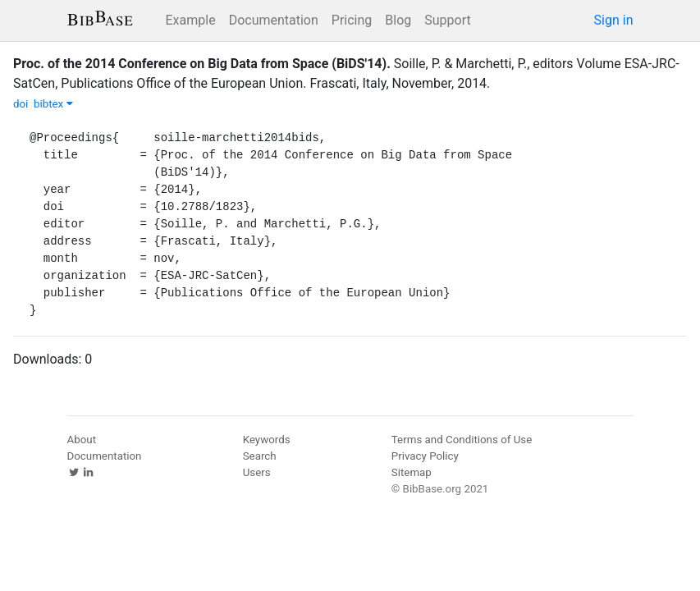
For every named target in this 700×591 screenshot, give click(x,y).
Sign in (614, 20)
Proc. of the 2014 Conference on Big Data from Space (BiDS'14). (202, 64)
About (82, 440)
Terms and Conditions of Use (462, 440)
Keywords (267, 440)
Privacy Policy (425, 456)
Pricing (352, 20)
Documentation (274, 20)
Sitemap (412, 472)
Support (447, 20)
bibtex (53, 104)
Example (191, 20)
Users (257, 472)
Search (260, 456)
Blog (398, 20)
